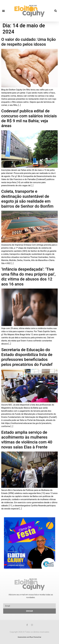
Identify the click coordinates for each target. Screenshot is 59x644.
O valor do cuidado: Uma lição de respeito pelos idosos (29, 42)
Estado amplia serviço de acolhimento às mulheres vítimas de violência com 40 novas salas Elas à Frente (27, 440)
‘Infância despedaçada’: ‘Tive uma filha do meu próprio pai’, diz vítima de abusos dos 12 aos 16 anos (28, 277)
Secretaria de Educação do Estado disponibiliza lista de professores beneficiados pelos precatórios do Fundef (27, 357)
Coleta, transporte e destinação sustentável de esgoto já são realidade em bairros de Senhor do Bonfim (27, 199)
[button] (3, 11)
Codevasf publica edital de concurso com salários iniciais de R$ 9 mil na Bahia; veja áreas (29, 118)
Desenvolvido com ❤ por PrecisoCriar (29, 637)
